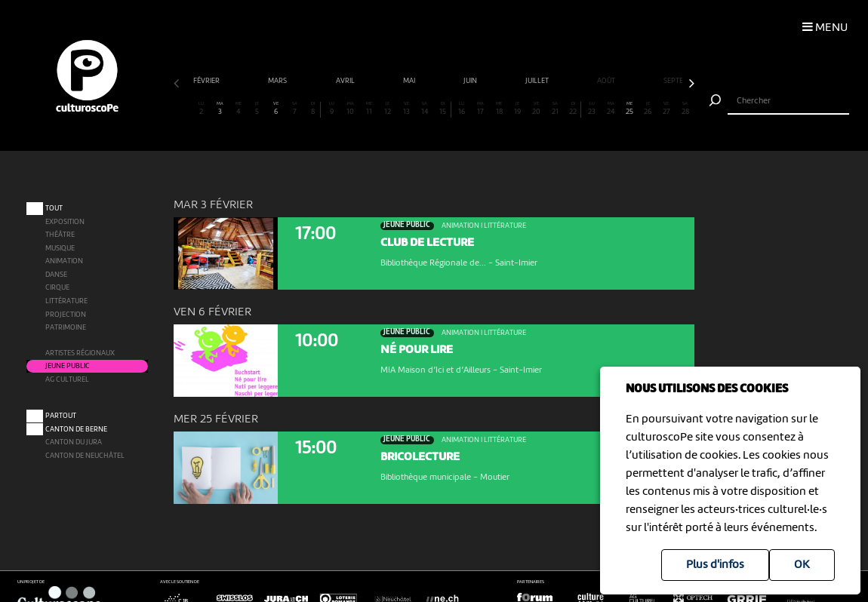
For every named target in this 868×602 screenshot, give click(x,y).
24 (611, 109)
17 (480, 109)
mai (410, 81)
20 (536, 109)
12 (388, 109)
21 (555, 109)
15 (443, 109)
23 (592, 109)
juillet (538, 81)
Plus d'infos (715, 565)
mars (278, 81)
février (207, 81)
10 (351, 109)
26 (648, 109)
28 (685, 109)
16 (462, 109)
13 (406, 109)
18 (499, 109)
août (607, 81)
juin (471, 81)
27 (667, 109)
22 (573, 109)
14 (425, 109)
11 (369, 109)
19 (518, 109)
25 (629, 109)
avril (346, 81)
